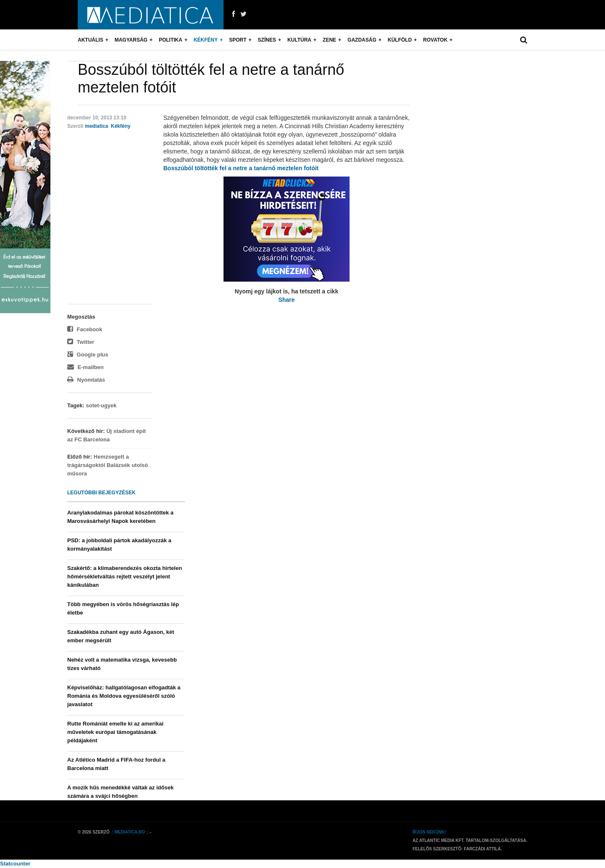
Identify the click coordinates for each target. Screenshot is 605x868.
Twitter (81, 342)
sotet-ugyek (101, 405)
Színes (267, 40)
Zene (329, 40)
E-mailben (85, 367)
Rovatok (435, 40)
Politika (171, 40)
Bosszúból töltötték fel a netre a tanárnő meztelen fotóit (241, 168)
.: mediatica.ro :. (130, 832)
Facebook (85, 329)
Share (286, 300)
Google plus (88, 355)
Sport (238, 40)
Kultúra (299, 40)
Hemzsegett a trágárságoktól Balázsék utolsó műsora (108, 465)
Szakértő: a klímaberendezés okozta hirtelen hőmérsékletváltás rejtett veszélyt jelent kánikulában (125, 576)
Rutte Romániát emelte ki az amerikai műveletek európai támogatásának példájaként (115, 732)
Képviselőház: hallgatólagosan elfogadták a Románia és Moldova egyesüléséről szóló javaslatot (124, 696)
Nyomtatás (86, 380)
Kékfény (206, 40)
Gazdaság (362, 40)
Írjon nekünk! (429, 832)
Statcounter (15, 864)
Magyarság (131, 40)
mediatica (96, 126)
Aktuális (91, 40)
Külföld (400, 40)
